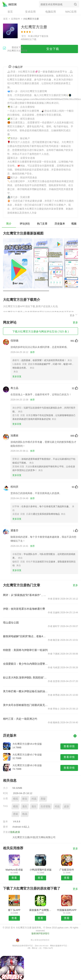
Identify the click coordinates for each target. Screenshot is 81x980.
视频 (74, 224)
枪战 (25, 814)
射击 (25, 799)
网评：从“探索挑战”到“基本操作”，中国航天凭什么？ (25, 595)
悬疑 (43, 799)
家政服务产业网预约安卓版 (40, 910)
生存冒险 (46, 806)
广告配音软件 (67, 870)
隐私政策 (15, 832)
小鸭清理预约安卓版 (41, 870)
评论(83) (25, 224)
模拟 (16, 799)
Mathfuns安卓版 (14, 870)
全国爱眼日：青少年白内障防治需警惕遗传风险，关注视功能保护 (25, 664)
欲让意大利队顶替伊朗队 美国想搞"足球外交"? (25, 678)
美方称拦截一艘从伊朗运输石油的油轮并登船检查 (25, 691)
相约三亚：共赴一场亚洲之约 (20, 719)
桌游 (66, 806)
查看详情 (69, 746)
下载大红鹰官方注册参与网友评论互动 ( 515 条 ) (40, 332)
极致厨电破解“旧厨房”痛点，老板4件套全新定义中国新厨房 (25, 636)
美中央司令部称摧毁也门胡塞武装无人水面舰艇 (25, 705)
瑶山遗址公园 (11, 623)
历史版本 (60, 224)
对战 (34, 799)
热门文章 (42, 224)
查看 (14, 878)
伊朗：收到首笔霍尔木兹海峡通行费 (24, 609)
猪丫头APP (14, 910)
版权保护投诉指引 (40, 933)
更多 (74, 315)
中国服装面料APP (67, 910)
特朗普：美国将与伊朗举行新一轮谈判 (25, 650)
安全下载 (53, 49)
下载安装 (44, 36)
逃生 (25, 806)
